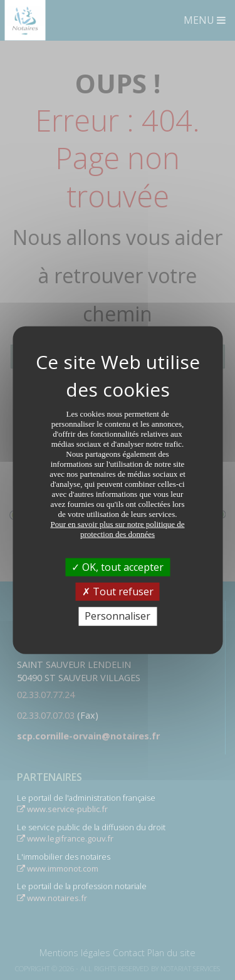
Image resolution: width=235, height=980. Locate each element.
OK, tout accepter (118, 567)
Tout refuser (118, 592)
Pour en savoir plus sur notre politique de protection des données (117, 529)
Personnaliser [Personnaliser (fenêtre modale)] (118, 616)
